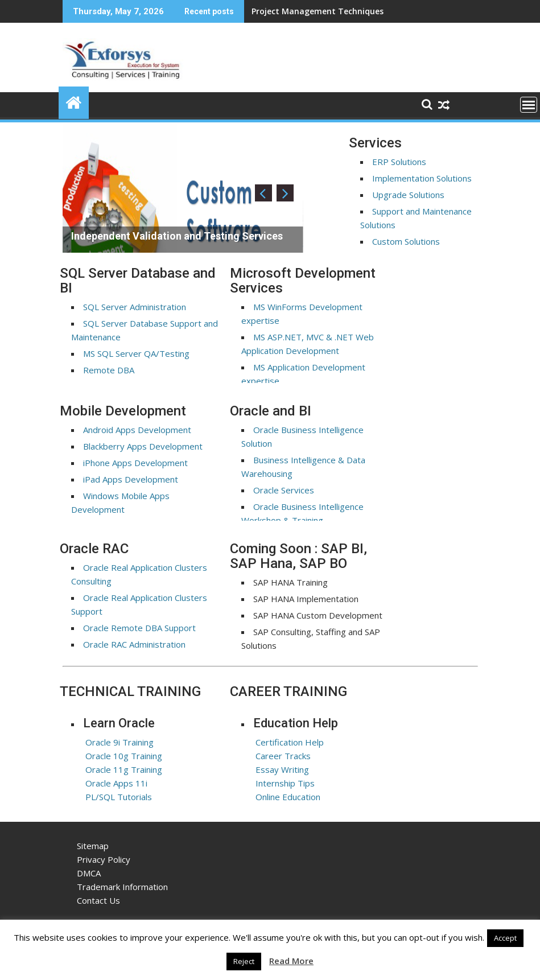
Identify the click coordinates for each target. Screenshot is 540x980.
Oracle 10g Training (124, 756)
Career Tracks (283, 756)
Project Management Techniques (318, 11)
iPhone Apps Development (135, 463)
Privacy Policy (104, 859)
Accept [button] (505, 938)
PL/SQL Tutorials (119, 797)
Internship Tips (285, 783)
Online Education (288, 797)
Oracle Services (284, 490)
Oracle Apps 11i (116, 783)
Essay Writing (282, 769)
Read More (291, 961)
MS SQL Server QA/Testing (136, 353)
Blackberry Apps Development (143, 446)
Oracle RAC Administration (134, 644)
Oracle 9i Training (119, 742)
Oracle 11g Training (124, 769)
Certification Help (290, 742)
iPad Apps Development (131, 479)
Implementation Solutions (422, 178)
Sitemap (93, 846)
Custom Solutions (406, 241)
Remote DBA (109, 370)
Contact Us (98, 900)
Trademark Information (122, 887)
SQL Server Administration (135, 307)
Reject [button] (244, 961)
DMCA (89, 873)
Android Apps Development (137, 430)
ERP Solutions (399, 162)
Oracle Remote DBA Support (139, 628)
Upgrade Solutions (408, 195)
